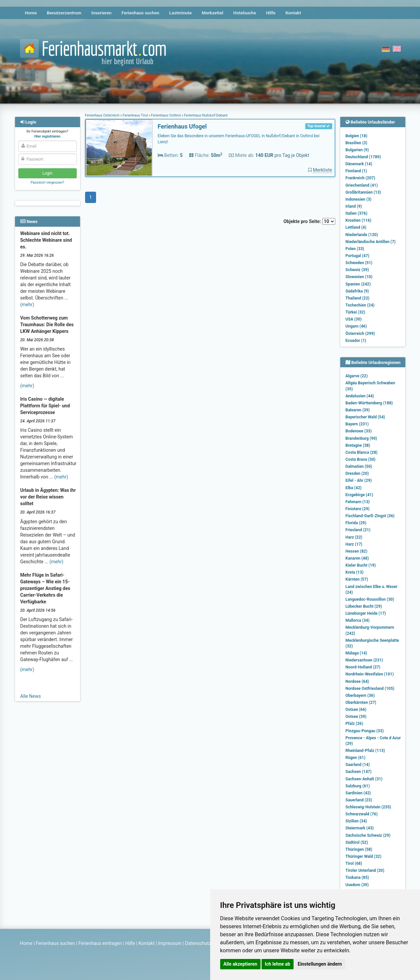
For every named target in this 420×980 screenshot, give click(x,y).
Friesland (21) (358, 530)
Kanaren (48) (357, 558)
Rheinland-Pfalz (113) (365, 751)
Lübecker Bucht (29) (364, 606)
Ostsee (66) (356, 710)
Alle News (31, 696)
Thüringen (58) (359, 849)
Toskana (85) (357, 877)
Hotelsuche (245, 13)
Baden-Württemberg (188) (369, 403)
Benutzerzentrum (64, 13)
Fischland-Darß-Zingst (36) (370, 516)
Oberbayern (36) (360, 696)
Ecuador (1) (356, 341)
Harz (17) (354, 544)
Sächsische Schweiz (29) (368, 835)
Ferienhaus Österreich (103, 115)
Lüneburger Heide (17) (366, 613)
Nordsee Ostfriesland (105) (370, 689)
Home (31, 13)
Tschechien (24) (360, 305)
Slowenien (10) (359, 277)
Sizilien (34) (356, 821)
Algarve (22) (357, 376)
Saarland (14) (358, 765)
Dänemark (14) (359, 164)
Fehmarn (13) (358, 502)
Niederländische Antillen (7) (371, 242)
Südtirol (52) (357, 842)
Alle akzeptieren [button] (241, 964)
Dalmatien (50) (359, 466)
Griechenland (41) (362, 185)
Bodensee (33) (359, 431)
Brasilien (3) (356, 143)
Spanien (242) (358, 284)
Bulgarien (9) (357, 150)
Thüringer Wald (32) (364, 856)
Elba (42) (354, 488)
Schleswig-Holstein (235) (368, 807)
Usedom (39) (357, 885)
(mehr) (27, 305)
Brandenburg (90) (361, 438)
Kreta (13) (355, 572)
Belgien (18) (357, 136)
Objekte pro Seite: (309, 221)
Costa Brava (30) (361, 459)
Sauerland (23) (359, 800)
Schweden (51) (359, 263)
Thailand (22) (358, 298)
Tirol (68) (354, 863)
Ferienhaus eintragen (100, 943)
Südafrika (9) (357, 291)
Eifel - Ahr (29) (359, 480)
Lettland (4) (356, 227)
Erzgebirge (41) (359, 495)
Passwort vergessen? (47, 182)
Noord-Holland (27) (363, 667)
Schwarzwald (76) (362, 814)
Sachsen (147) (359, 772)
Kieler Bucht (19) (361, 565)
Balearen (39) (358, 410)
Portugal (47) (358, 256)
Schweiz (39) (357, 270)
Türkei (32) (355, 312)
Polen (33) (355, 249)
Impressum (170, 943)
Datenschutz (198, 943)
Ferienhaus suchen (140, 13)
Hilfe (271, 13)
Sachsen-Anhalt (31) (364, 779)
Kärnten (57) (357, 579)
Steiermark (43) (360, 828)
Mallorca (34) (358, 620)
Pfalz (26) (354, 724)
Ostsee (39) (356, 717)
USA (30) (354, 319)
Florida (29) (356, 523)
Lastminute (180, 13)
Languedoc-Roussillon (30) (370, 599)
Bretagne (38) (358, 445)
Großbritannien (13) (363, 192)
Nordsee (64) (357, 681)
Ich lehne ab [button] (278, 964)
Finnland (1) (356, 171)
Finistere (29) (358, 509)
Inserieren (101, 13)
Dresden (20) (357, 473)
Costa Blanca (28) (362, 452)
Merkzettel (213, 13)
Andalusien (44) (360, 396)
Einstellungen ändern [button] (320, 964)
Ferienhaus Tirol (135, 115)
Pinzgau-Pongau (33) (365, 731)
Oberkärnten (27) (361, 703)
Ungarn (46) (356, 326)
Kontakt (293, 13)
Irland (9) (354, 206)
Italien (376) (357, 213)
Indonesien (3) (359, 199)
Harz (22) (354, 537)
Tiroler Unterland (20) (365, 870)
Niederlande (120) (362, 235)
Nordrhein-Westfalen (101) (370, 674)
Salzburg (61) (358, 786)
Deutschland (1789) (363, 157)
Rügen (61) (356, 758)
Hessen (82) (357, 551)
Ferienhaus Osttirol (166, 115)
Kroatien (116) (359, 220)
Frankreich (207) (360, 178)
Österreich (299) (360, 334)
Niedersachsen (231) (364, 660)
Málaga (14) (356, 653)
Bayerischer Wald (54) (365, 417)
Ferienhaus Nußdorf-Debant (205, 115)
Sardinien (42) (358, 793)
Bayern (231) (357, 424)
